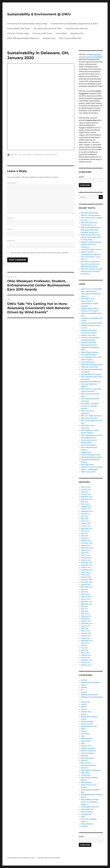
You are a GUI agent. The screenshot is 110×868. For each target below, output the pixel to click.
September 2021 (87, 528)
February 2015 (86, 655)
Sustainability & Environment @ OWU (39, 14)
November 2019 (87, 565)
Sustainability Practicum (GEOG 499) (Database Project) (90, 802)
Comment (12, 183)
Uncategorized (86, 814)
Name (11, 218)
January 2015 (86, 658)
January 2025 (86, 487)
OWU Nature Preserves (89, 418)
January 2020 (86, 560)
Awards (84, 692)
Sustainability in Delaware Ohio (45, 154)
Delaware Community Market (92, 323)
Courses (84, 709)
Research (84, 761)
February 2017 (86, 616)
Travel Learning (87, 812)
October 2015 (86, 638)
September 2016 (87, 624)
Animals (84, 687)
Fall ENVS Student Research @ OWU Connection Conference (91, 245)
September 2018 (87, 587)
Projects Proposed (87, 753)
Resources (85, 768)
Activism (84, 680)
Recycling (84, 756)
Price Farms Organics (89, 445)
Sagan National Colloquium (91, 770)
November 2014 (87, 660)
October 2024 (86, 489)
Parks (83, 743)
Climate (84, 707)
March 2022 (85, 521)
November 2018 (87, 582)
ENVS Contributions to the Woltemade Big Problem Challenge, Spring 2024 (91, 230)
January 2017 (86, 619)
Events (83, 729)
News (83, 736)
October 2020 (86, 545)
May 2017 (84, 609)
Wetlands (84, 826)
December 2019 (87, 563)
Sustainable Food (87, 809)
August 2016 (85, 626)
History (84, 731)
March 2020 (85, 555)
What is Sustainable (88, 472)
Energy (83, 714)
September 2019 (87, 570)
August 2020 (85, 550)
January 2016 (86, 636)
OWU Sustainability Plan (70, 38)
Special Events (86, 782)
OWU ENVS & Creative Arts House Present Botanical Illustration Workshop (91, 264)
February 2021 (86, 541)
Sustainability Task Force (19, 29)
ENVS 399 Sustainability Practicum (23, 38)
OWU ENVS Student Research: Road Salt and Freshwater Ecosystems (92, 271)
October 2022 (86, 509)
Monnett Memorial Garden (91, 374)
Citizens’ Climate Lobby (18, 33)
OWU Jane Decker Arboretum (92, 416)
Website (11, 241)
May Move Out (77, 33)
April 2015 (85, 650)
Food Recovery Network (77, 29)
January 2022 (86, 524)
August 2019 (85, 572)
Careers (84, 704)
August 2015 (85, 643)
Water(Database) (87, 824)
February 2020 (86, 558)
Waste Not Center (87, 465)
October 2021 (86, 526)
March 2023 (85, 504)
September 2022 (87, 511)
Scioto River (85, 773)
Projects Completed (88, 748)
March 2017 (85, 614)
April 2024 (85, 492)
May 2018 (84, 589)
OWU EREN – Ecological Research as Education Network (90, 406)
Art (82, 690)
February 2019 (86, 577)
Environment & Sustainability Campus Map (27, 24)
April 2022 (85, 519)
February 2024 (86, 494)
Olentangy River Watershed (91, 382)
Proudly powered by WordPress (49, 858)
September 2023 (87, 499)
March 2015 (85, 653)
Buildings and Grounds (89, 695)
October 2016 (86, 621)
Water (83, 817)
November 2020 (87, 543)
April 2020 (85, 553)
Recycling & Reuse (88, 758)
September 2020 (87, 548)
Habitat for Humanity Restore (92, 365)
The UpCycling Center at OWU (48, 29)
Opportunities (86, 741)
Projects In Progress (88, 751)
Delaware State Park (88, 335)
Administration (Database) (91, 682)
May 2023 (84, 502)
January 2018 (86, 599)
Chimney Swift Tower (42, 33)
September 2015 (87, 641)
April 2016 (85, 628)
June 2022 (85, 516)
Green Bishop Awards (89, 355)
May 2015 (84, 648)
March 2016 (85, 631)
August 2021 (85, 531)
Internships (85, 734)
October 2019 (86, 567)
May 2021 (84, 533)
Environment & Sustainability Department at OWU (74, 24)
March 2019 (85, 575)
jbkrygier (14, 154)
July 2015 (84, 645)
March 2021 (85, 538)
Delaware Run (49, 38)
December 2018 (87, 580)
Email (11, 229)
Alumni (84, 685)
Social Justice (86, 775)
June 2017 (84, 606)
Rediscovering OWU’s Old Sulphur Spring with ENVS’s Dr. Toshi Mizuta (91, 237)
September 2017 (87, 604)
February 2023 (86, 506)
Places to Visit (86, 746)
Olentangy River (87, 739)
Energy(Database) (87, 722)
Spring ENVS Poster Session (91, 249)
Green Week (61, 33)
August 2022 (85, 514)
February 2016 (86, 633)
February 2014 (86, 665)
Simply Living (86, 452)
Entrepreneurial (87, 724)
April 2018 (85, 592)
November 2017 (87, 602)
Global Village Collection (90, 352)
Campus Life (85, 702)
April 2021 (85, 536)
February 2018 (86, 597)
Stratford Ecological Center (91, 455)
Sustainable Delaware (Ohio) (91, 457)
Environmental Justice (89, 726)
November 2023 (87, 497)
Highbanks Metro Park (89, 367)
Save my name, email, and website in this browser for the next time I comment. (40, 253)
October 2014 (86, 663)
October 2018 (86, 584)
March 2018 (85, 594)
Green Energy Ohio (88, 362)
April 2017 (85, 611)
